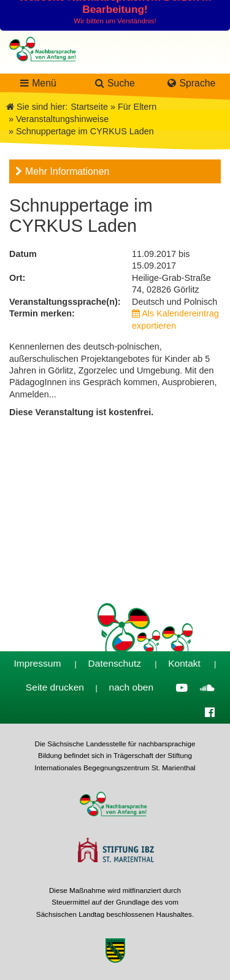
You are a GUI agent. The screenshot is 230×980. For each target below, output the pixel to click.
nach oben (132, 687)
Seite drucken (55, 687)
